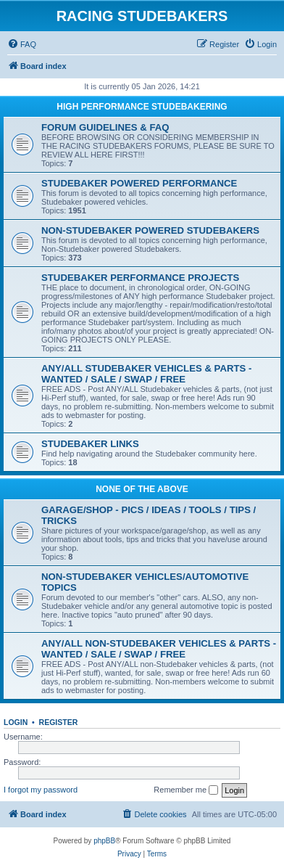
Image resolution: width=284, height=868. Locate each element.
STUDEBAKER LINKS (90, 444)
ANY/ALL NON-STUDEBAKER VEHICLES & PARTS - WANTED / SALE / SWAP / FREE (159, 649)
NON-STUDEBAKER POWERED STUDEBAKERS (150, 230)
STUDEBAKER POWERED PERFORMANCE (139, 183)
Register (59, 722)
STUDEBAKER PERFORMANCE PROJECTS (140, 278)
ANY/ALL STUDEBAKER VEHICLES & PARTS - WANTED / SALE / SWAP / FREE (146, 374)
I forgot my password (41, 790)
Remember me (186, 790)
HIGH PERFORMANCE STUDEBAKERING (142, 107)
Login (16, 722)
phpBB (104, 841)
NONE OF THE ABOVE (142, 489)
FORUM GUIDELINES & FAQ (105, 127)
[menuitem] (22, 44)
